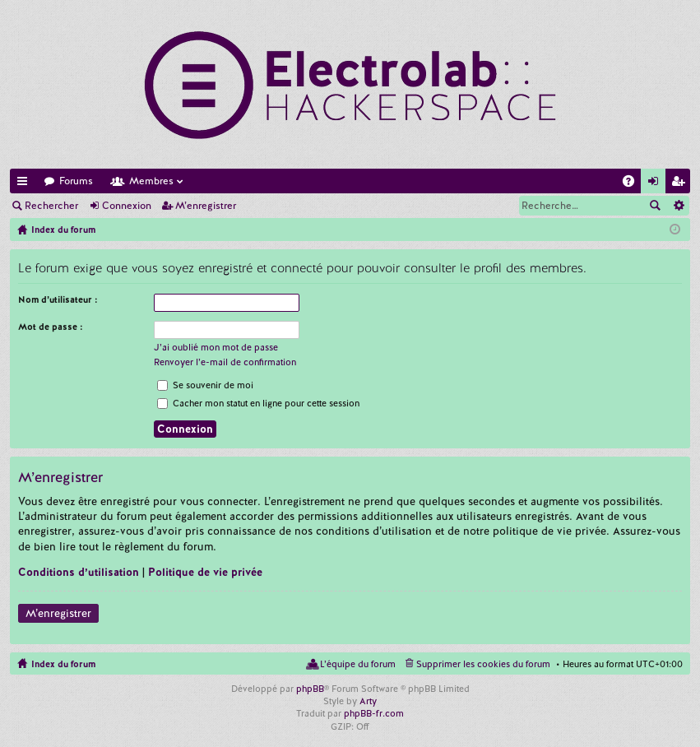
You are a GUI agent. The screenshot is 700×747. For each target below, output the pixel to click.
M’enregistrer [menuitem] (681, 184)
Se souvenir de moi (205, 385)
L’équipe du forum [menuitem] (358, 664)
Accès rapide (25, 184)
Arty (368, 701)
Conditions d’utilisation (79, 572)
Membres (151, 181)
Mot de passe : (51, 327)
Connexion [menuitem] (656, 184)
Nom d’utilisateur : (58, 299)
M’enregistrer (206, 206)
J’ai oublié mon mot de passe (216, 347)
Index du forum (63, 664)
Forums (76, 181)
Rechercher (51, 206)
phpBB (310, 689)
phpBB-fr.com (374, 713)
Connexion (127, 206)
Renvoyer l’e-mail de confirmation (225, 362)
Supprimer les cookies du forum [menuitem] (483, 664)
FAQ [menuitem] (633, 184)
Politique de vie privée (205, 572)
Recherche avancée (678, 206)
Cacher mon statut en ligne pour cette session (258, 403)
